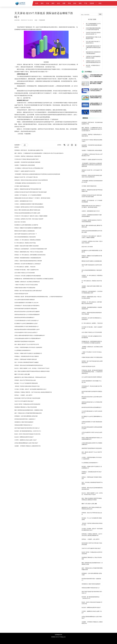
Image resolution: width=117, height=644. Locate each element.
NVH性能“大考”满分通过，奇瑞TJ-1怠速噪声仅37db (26, 270)
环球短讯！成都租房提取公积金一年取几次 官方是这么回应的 (29, 252)
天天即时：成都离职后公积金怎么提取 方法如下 (26, 440)
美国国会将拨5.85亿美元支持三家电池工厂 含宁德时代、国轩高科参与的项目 (32, 198)
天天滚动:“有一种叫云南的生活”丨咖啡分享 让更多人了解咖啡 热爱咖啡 (31, 216)
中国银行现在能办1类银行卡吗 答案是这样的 (25, 288)
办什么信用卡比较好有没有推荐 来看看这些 (25, 300)
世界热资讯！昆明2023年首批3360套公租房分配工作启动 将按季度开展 (31, 180)
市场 (69, 3)
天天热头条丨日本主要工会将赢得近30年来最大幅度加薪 (28, 276)
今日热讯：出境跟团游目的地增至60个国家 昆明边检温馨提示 (29, 204)
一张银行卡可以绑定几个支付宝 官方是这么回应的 (26, 285)
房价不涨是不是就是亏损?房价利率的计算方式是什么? (27, 428)
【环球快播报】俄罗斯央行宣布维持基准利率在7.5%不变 (28, 183)
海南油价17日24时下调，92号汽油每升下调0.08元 (26, 177)
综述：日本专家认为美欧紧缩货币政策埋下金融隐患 (26, 362)
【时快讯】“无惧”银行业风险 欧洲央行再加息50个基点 (27, 386)
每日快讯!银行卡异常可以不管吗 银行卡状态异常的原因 (27, 398)
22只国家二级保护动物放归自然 (22, 186)
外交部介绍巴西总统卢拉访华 (21, 294)
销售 (80, 3)
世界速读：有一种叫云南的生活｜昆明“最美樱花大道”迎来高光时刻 (30, 255)
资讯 (42, 3)
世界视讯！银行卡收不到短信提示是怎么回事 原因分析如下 (28, 291)
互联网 (92, 3)
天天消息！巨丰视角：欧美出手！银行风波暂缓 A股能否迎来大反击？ (31, 389)
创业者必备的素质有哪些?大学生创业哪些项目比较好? (96, 111)
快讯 (37, 3)
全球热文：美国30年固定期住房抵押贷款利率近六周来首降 (28, 261)
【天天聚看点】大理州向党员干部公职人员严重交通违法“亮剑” (29, 168)
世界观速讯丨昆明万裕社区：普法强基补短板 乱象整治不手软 (29, 150)
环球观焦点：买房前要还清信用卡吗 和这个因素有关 (27, 356)
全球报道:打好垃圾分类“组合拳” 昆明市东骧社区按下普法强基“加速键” (31, 192)
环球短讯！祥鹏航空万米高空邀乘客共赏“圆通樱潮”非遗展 (28, 228)
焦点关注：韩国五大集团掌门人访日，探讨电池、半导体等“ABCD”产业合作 (32, 368)
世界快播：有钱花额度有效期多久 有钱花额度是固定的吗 (28, 258)
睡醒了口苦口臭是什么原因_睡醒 (22, 374)
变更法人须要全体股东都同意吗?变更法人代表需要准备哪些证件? (30, 335)
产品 (86, 3)
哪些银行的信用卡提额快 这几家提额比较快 (25, 231)
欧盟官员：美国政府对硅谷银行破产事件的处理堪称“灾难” (28, 189)
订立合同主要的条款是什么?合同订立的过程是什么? (27, 321)
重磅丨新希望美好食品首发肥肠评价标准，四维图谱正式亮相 (29, 410)
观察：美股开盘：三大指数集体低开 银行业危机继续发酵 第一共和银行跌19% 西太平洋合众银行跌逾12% (39, 153)
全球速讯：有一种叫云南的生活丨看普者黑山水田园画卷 (28, 240)
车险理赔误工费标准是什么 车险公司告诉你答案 (26, 407)
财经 (53, 3)
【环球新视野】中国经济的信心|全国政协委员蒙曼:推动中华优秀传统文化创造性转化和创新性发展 (37, 174)
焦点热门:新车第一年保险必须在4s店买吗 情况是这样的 (27, 404)
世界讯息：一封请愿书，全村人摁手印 (23, 395)
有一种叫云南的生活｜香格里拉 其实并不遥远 (25, 243)
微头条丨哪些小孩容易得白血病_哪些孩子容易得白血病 (27, 210)
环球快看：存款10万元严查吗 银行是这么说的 (25, 380)
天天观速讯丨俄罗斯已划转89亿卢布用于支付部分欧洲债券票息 (29, 207)
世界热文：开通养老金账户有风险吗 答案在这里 (26, 359)
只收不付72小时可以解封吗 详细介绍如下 (24, 401)
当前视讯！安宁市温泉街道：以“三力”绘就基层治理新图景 (28, 195)
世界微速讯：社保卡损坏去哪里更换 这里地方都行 (26, 416)
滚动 (75, 3)
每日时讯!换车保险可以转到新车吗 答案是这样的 (26, 309)
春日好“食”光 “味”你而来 (20, 222)
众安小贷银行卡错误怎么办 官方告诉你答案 (25, 273)
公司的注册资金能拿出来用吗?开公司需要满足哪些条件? (28, 338)
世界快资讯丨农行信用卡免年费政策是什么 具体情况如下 (28, 264)
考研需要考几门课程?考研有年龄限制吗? (24, 422)
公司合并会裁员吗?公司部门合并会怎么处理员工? (26, 332)
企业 (58, 3)
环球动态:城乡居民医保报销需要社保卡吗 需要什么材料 (27, 213)
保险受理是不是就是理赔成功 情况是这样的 (25, 341)
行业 (48, 3)
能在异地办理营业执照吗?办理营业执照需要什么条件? (27, 329)
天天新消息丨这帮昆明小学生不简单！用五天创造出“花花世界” (29, 219)
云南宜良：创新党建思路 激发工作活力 (24, 201)
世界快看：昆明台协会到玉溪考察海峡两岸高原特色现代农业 (29, 365)
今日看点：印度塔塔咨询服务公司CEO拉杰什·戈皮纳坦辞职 (28, 347)
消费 (64, 3)
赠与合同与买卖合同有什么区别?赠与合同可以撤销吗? (27, 312)
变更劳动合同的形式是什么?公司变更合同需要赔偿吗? (27, 315)
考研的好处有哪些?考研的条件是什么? (23, 425)
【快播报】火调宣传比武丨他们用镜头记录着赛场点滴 (27, 282)
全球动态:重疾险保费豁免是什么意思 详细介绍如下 (26, 443)
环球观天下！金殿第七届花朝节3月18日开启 (25, 171)
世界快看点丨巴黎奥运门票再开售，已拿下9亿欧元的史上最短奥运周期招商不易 (33, 392)
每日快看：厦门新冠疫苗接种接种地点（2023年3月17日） (28, 431)
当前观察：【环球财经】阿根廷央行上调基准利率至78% (28, 446)
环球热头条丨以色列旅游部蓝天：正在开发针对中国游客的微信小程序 (31, 249)
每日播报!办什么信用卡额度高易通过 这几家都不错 (26, 225)
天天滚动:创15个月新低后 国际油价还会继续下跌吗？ (27, 159)
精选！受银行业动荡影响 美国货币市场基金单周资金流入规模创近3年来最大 (32, 371)
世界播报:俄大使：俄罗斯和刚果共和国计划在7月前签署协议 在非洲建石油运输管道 (34, 279)
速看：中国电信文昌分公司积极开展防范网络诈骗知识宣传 (28, 413)
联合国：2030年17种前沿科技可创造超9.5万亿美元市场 (27, 434)
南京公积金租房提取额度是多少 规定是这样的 (25, 237)
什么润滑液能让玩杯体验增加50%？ (23, 350)
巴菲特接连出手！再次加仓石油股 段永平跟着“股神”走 (27, 306)
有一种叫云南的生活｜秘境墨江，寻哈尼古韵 (25, 267)
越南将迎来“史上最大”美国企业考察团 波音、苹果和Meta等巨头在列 (30, 377)
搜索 (100, 14)
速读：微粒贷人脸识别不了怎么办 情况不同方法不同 (27, 344)
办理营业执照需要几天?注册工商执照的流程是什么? (27, 326)
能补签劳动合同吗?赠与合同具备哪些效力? (24, 318)
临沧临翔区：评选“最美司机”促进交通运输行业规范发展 (27, 162)
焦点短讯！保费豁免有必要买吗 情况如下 (24, 437)
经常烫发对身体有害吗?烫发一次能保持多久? (25, 419)
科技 (100, 3)
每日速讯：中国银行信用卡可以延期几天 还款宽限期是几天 (28, 353)
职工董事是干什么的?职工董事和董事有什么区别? (26, 323)
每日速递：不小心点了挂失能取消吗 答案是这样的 (26, 383)
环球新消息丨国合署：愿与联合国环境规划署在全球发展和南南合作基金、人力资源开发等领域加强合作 (39, 297)
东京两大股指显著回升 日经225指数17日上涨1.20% (26, 303)
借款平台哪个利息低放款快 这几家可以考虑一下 (26, 234)
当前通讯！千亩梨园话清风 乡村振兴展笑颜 (25, 165)
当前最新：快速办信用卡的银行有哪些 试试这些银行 (27, 246)
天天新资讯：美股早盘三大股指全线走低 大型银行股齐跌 (28, 156)
